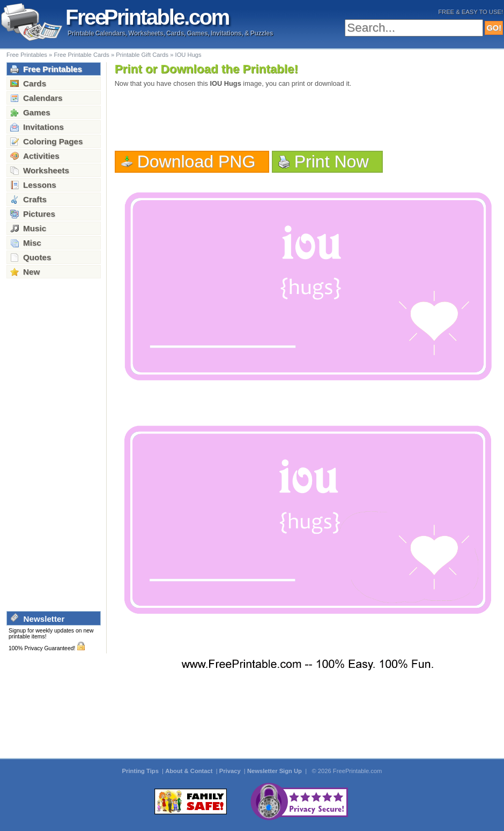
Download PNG (197, 161)
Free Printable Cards (81, 55)
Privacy (231, 771)
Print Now (332, 161)
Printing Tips (141, 771)
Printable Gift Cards (142, 55)
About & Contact (190, 771)
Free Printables (27, 55)
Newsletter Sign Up (275, 771)
